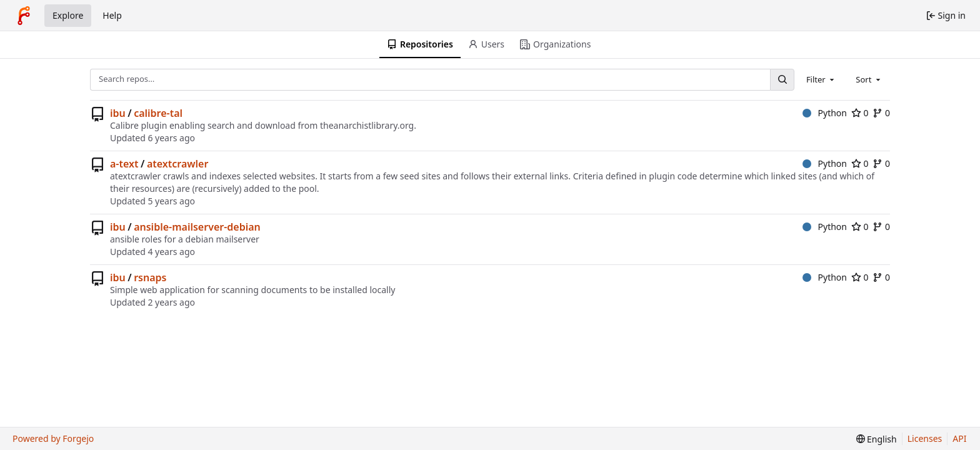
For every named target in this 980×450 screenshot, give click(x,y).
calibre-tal (158, 113)
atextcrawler (177, 164)
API (959, 438)
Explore (68, 15)
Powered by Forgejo (53, 438)
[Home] (24, 16)
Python (825, 113)
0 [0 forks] (881, 113)
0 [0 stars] (860, 113)
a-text (124, 164)
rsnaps (150, 277)
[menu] (877, 439)
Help (112, 15)
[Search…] (782, 80)
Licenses (925, 438)
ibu (118, 113)
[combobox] (821, 79)
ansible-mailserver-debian (197, 227)
